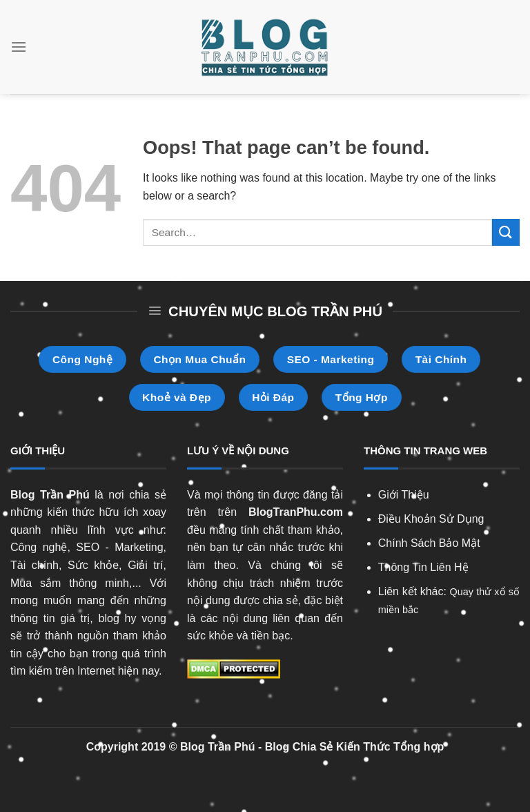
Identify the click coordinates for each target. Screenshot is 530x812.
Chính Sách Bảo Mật (429, 543)
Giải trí (145, 565)
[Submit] (506, 232)
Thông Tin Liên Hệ (423, 567)
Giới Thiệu (404, 495)
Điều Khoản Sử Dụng (431, 519)
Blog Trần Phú (50, 495)
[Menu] (19, 47)
